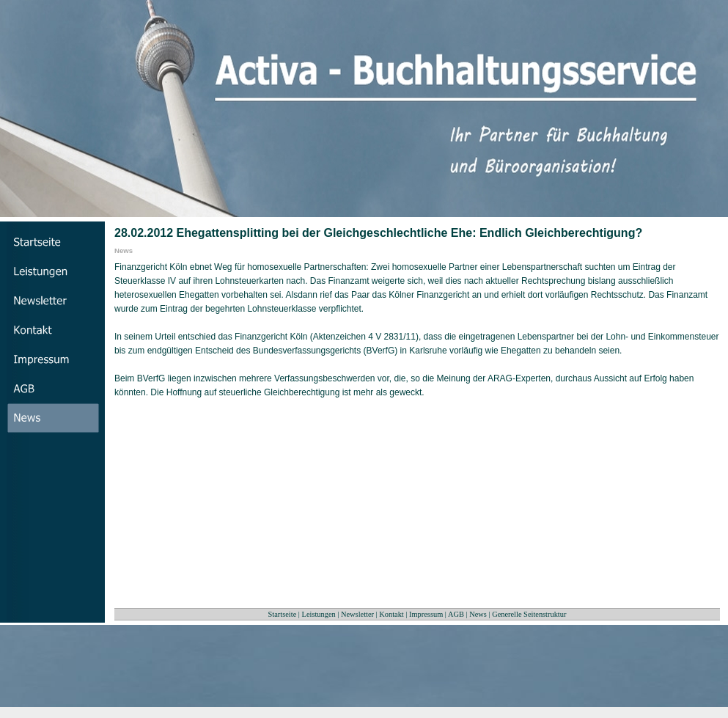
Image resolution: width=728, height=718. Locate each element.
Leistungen (319, 614)
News (478, 614)
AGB (456, 614)
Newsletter (357, 614)
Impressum (426, 614)
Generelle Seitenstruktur (529, 614)
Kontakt (391, 614)
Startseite (283, 614)
